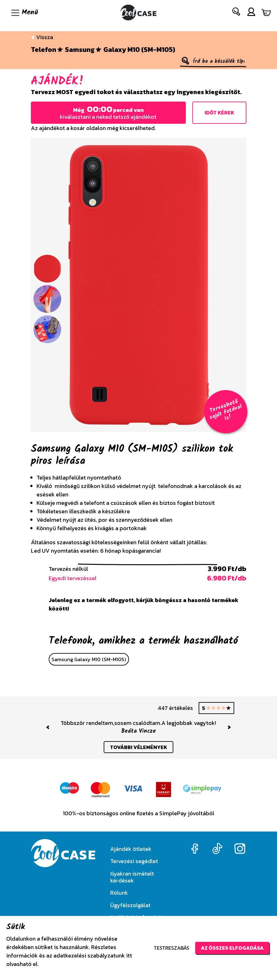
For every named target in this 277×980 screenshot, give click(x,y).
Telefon (44, 50)
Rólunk (119, 893)
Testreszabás (171, 948)
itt (129, 955)
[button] (237, 13)
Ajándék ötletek (131, 849)
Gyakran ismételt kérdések (132, 877)
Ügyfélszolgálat (130, 905)
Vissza (42, 37)
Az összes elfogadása (232, 948)
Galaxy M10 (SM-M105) (139, 50)
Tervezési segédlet (134, 861)
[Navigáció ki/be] (24, 13)
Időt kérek (219, 113)
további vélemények (138, 747)
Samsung (80, 50)
